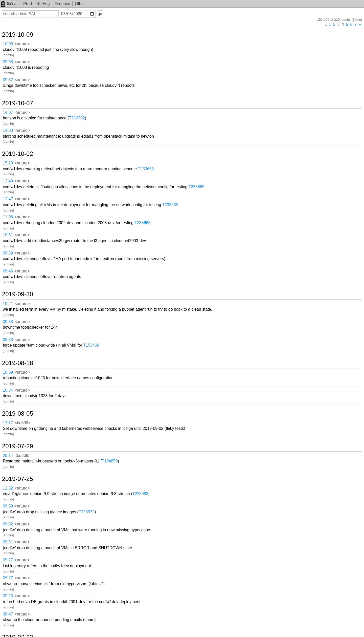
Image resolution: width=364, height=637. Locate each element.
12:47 (8, 199)
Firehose (62, 4)
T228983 (140, 494)
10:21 (8, 304)
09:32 (8, 524)
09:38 (8, 322)
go (100, 14)
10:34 (8, 390)
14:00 (8, 130)
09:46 (8, 271)
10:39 (8, 372)
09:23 (8, 596)
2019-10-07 (18, 103)
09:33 (8, 340)
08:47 (8, 614)
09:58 (8, 62)
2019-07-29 (18, 446)
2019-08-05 (18, 414)
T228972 (87, 512)
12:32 (8, 488)
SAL (9, 3)
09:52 (8, 80)
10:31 (8, 235)
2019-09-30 (18, 294)
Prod (28, 4)
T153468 (91, 345)
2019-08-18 (18, 363)
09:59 (8, 253)
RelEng (43, 4)
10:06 (8, 44)
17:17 (8, 423)
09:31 (8, 542)
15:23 (8, 163)
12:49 (8, 181)
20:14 (8, 455)
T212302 (77, 118)
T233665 (146, 169)
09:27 (8, 560)
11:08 (8, 217)
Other (80, 4)
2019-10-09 (18, 35)
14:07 (8, 112)
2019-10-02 (18, 154)
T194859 (110, 461)
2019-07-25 (18, 479)
